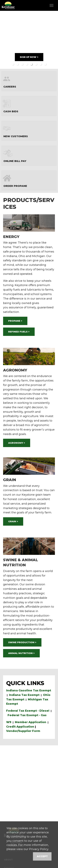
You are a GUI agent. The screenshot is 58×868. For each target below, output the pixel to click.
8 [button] (45, 64)
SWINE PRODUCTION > (22, 642)
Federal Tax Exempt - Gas (27, 715)
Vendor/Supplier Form (23, 731)
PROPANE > (15, 321)
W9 (9, 722)
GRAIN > (13, 521)
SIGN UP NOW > (29, 57)
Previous (7, 40)
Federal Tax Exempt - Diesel (28, 711)
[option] (29, 40)
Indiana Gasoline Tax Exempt (29, 690)
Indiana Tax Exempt (24, 695)
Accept (42, 856)
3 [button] (22, 64)
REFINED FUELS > (19, 332)
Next (51, 40)
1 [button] (13, 64)
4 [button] (27, 64)
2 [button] (17, 64)
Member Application (31, 722)
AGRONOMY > (17, 443)
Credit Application (20, 727)
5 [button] (31, 64)
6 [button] (36, 64)
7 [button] (41, 64)
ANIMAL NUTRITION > (21, 653)
